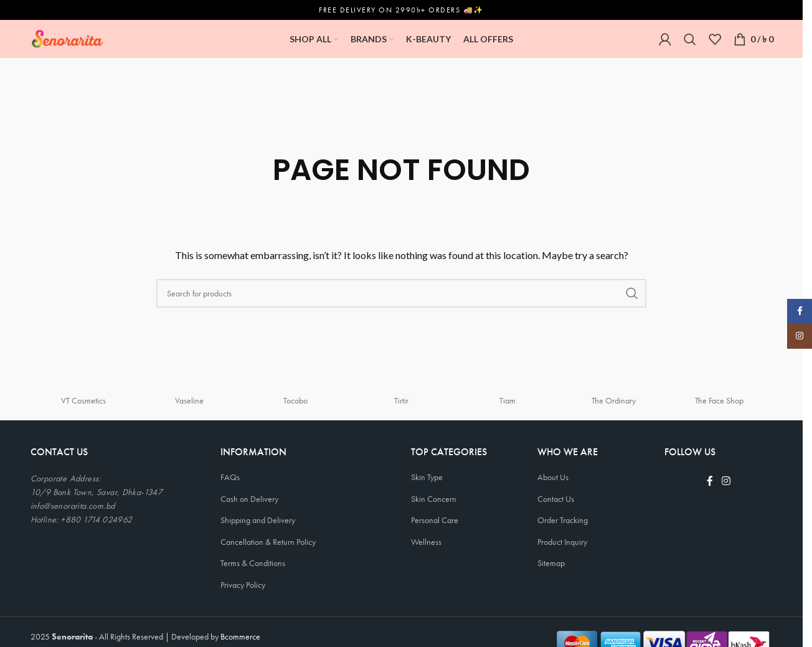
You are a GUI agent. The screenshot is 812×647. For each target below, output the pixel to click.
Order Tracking (563, 519)
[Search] (690, 39)
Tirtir (401, 400)
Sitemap (551, 563)
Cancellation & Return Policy (268, 541)
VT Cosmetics (83, 400)
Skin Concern (434, 498)
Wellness (426, 541)
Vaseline (189, 400)
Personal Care (435, 519)
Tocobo (295, 400)
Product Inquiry (562, 541)
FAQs (230, 476)
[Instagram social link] (726, 480)
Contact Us (556, 498)
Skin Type (427, 476)
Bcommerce (240, 636)
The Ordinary (614, 400)
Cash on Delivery (249, 498)
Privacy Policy (243, 584)
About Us (553, 476)
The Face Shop (719, 400)
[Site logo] (67, 37)
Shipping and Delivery (258, 519)
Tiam (507, 400)
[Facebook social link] (710, 480)
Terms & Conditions (253, 563)
